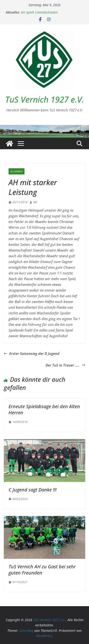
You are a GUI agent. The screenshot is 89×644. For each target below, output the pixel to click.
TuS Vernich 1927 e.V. (45, 99)
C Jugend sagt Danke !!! (33, 490)
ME (35, 202)
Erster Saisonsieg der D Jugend (32, 353)
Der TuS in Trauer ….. (65, 365)
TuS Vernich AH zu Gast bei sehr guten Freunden (42, 570)
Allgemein (16, 171)
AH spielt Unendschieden (39, 12)
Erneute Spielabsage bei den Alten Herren (44, 409)
